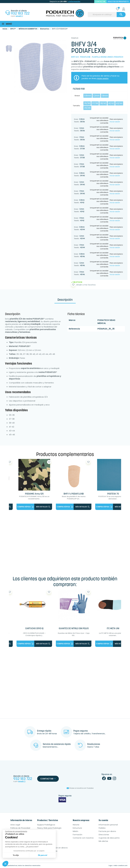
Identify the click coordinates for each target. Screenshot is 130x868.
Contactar (48, 779)
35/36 (87, 103)
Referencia (74, 329)
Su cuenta (103, 820)
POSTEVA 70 (113, 494)
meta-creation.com (120, 865)
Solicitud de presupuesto (118, 1)
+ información (74, 1)
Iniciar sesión (115, 122)
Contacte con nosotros (83, 838)
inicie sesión (103, 78)
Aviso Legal (15, 825)
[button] (5, 864)
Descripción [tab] (65, 300)
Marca (72, 320)
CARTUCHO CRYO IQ (34, 629)
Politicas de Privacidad (20, 828)
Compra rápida (25, 507)
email (19, 16)
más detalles (43, 507)
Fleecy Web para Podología (49, 828)
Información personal (108, 825)
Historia (76, 825)
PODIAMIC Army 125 (34, 494)
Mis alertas (103, 841)
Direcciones (104, 835)
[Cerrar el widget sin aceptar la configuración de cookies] (16, 831)
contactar (100, 1)
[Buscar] (107, 15)
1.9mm (105, 96)
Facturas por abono (107, 831)
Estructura (77, 828)
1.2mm (96, 96)
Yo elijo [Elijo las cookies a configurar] (16, 855)
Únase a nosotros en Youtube (80, 788)
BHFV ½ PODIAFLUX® (74, 494)
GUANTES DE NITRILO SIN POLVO (74, 629)
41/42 (111, 103)
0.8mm (88, 96)
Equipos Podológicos (46, 825)
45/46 (87, 108)
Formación (78, 835)
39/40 (103, 103)
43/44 (119, 103)
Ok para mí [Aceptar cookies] (43, 855)
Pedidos (102, 828)
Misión (75, 831)
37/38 (95, 103)
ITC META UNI (113, 629)
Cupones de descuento (109, 838)
